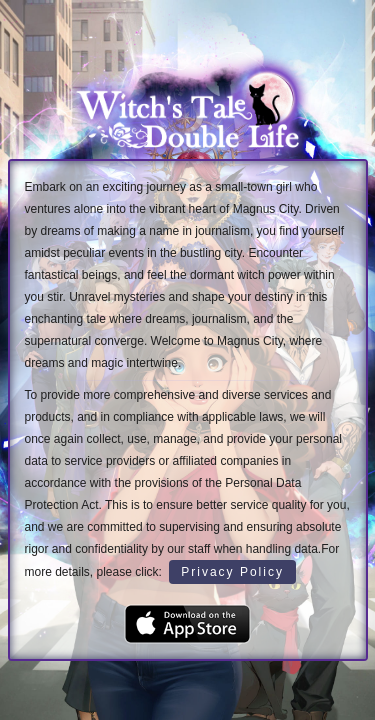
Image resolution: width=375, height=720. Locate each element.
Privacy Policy (232, 572)
